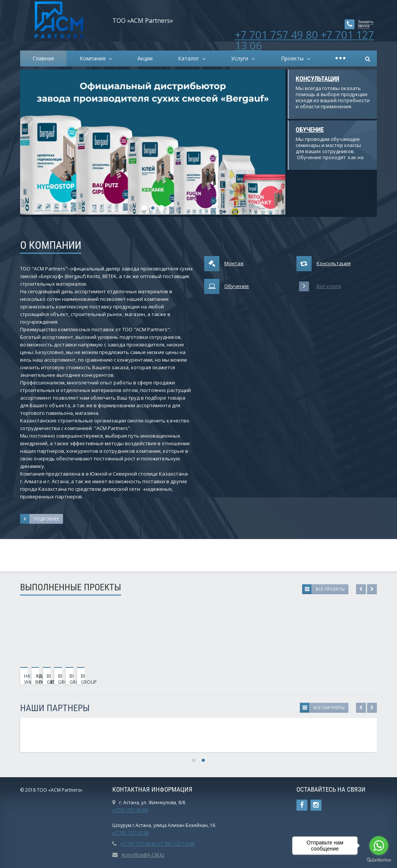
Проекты (294, 58)
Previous (361, 589)
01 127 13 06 (135, 833)
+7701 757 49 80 (130, 810)
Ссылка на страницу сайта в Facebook (302, 805)
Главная (43, 58)
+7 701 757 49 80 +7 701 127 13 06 (305, 40)
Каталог (190, 58)
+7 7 (117, 833)
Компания (94, 58)
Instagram (316, 805)
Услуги (241, 58)
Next (372, 589)
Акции (145, 58)
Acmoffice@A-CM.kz (143, 855)
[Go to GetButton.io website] (379, 860)
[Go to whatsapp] (379, 846)
